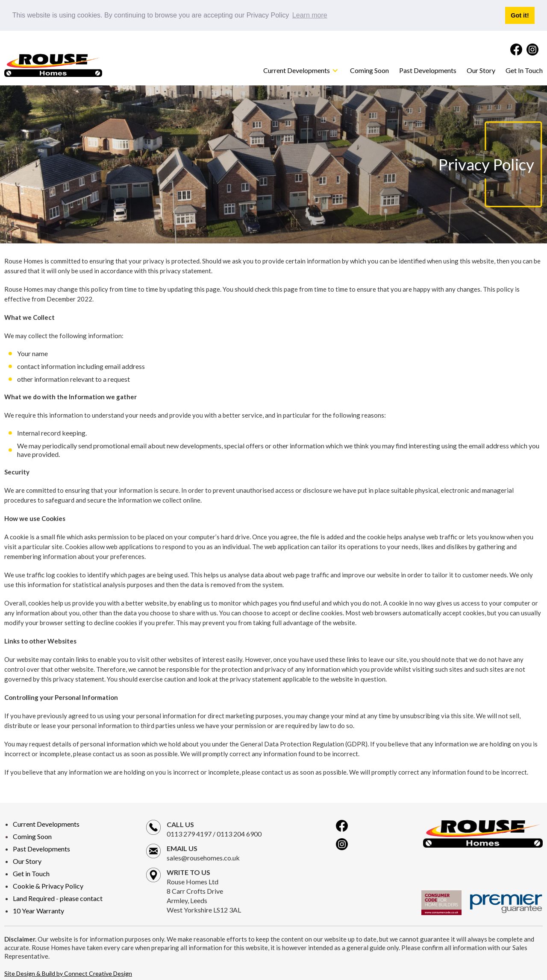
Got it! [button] (520, 15)
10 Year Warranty (38, 910)
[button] (301, 70)
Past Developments (428, 70)
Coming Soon (369, 70)
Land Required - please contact (58, 898)
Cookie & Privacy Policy (48, 885)
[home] (53, 65)
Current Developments (46, 823)
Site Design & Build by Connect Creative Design (68, 973)
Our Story (481, 70)
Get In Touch (524, 70)
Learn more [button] (310, 15)
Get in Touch (31, 873)
